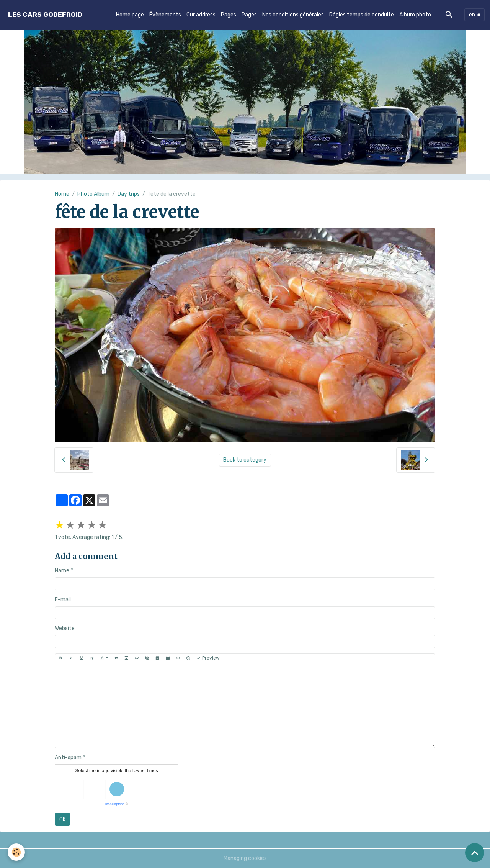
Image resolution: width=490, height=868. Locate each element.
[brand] (45, 15)
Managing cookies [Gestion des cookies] (245, 858)
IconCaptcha (115, 804)
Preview (208, 658)
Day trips (129, 194)
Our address (201, 15)
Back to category (245, 460)
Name (62, 571)
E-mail (63, 600)
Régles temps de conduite (362, 15)
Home (62, 194)
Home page (130, 15)
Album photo (415, 15)
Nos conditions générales (293, 15)
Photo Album (93, 194)
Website (65, 628)
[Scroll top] (475, 853)
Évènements (165, 15)
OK (63, 820)
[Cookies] (16, 852)
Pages (229, 15)
